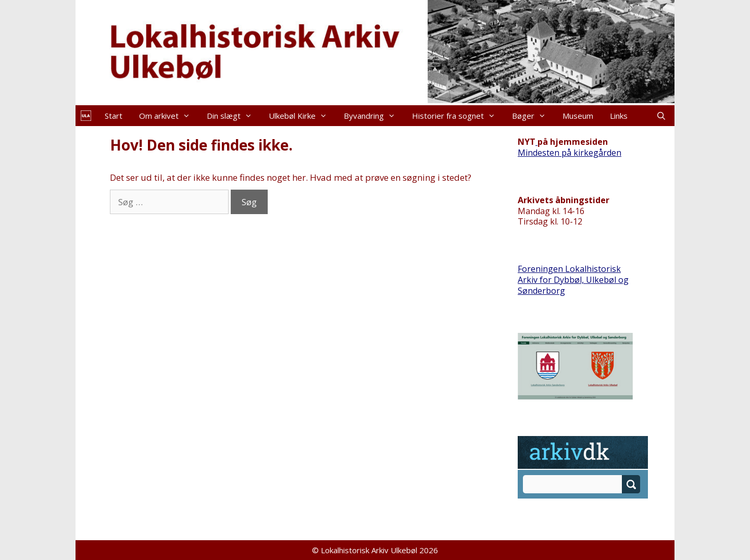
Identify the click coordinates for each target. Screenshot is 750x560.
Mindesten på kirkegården (570, 153)
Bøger (533, 116)
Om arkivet (169, 116)
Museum (578, 116)
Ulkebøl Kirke (302, 116)
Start (114, 116)
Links (619, 116)
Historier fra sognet (458, 116)
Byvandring (374, 116)
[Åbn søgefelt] (661, 116)
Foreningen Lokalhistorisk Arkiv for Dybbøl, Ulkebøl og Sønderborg (573, 280)
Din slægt (234, 116)
